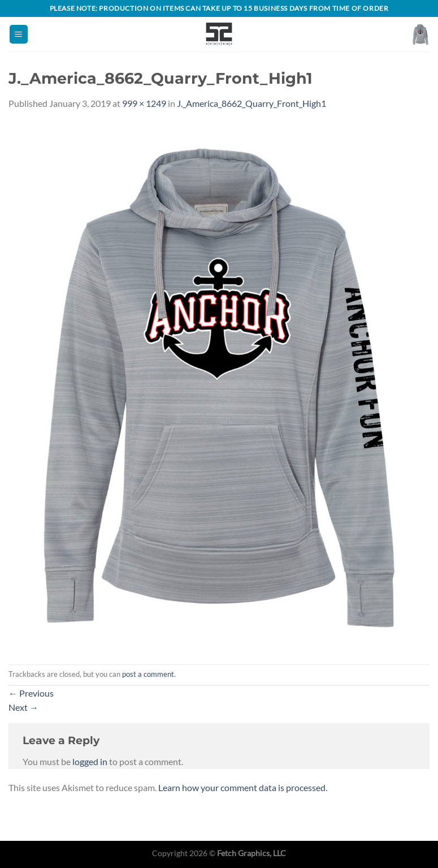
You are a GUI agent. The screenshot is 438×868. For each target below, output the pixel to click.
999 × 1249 (144, 103)
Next (23, 707)
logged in (90, 761)
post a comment (148, 674)
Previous (31, 693)
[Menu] (19, 34)
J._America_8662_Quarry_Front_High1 (251, 103)
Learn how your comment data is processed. (243, 787)
